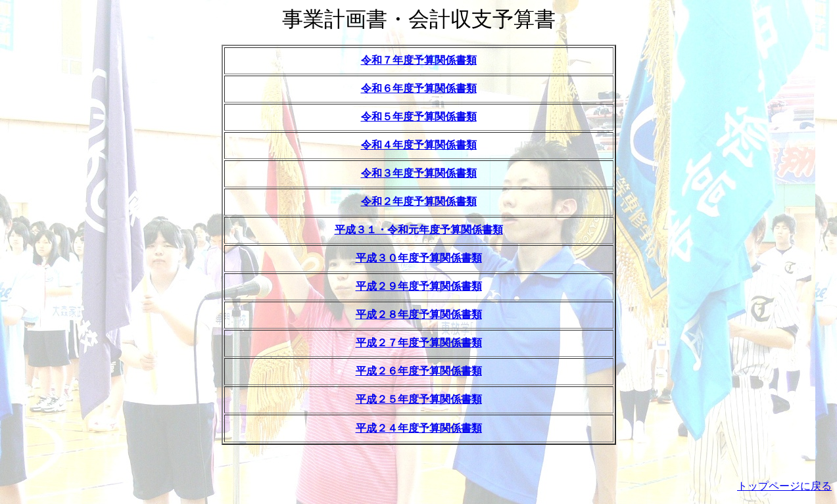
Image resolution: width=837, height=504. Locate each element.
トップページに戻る (784, 486)
